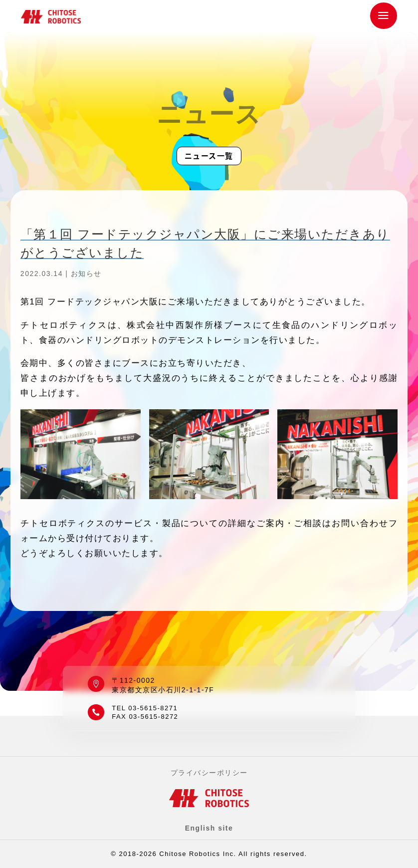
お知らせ (86, 274)
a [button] (384, 16)
